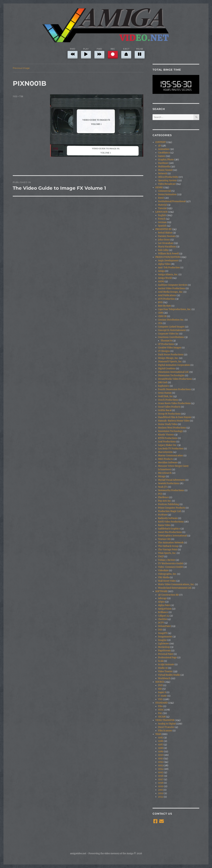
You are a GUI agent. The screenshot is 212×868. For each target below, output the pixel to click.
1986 (161, 741)
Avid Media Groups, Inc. (171, 292)
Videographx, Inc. (167, 574)
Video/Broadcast (167, 184)
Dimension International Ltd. (173, 372)
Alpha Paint (164, 605)
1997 (161, 779)
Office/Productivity (168, 177)
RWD (73, 53)
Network (163, 174)
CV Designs (164, 351)
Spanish (162, 226)
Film (160, 706)
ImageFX (163, 633)
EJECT (126, 53)
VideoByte (163, 570)
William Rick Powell (168, 254)
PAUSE (140, 53)
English (162, 215)
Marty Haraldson (167, 247)
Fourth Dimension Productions (174, 389)
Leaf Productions (167, 442)
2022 (161, 797)
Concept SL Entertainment (172, 330)
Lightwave (163, 644)
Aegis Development (168, 261)
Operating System (167, 180)
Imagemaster (165, 637)
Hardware (163, 163)
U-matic (162, 696)
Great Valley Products (169, 407)
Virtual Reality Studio (169, 675)
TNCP (161, 557)
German (162, 222)
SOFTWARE (161, 591)
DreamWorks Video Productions (175, 379)
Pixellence (163, 497)
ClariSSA (162, 619)
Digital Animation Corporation (174, 365)
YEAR (158, 734)
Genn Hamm (165, 393)
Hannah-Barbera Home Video (174, 421)
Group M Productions (169, 414)
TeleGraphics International (172, 536)
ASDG (161, 281)
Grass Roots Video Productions (174, 403)
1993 (161, 765)
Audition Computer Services (173, 285)
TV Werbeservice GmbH (171, 563)
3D (159, 146)
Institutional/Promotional (172, 201)
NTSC (161, 710)
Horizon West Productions (172, 428)
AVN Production (166, 299)
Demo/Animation (167, 194)
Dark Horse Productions (171, 355)
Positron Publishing (169, 504)
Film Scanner (165, 731)
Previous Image (21, 68)
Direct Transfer (166, 727)
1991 (160, 758)
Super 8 (162, 692)
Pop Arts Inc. (165, 501)
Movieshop (164, 647)
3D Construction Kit (168, 595)
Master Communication (171, 456)
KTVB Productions (168, 438)
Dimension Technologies (171, 375)
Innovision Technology (170, 431)
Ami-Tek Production (169, 268)
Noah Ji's (163, 487)
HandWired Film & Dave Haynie (175, 417)
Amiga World (165, 278)
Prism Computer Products (172, 508)
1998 (161, 783)
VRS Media (164, 577)
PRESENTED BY (163, 229)
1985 (161, 738)
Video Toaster (165, 671)
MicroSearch (165, 473)
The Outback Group (168, 546)
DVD (160, 685)
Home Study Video (168, 424)
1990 (161, 755)
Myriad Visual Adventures (172, 480)
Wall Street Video (167, 581)
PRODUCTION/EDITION (168, 257)
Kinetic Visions (166, 435)
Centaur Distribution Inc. (171, 320)
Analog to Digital (167, 724)
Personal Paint (166, 654)
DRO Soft (163, 382)
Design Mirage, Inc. (168, 358)
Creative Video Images (170, 348)
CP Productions (166, 344)
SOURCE (160, 682)
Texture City (164, 539)
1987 (161, 745)
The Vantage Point (168, 550)
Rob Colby (163, 250)
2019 (161, 793)
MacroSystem (165, 452)
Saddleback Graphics (169, 529)
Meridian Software (168, 463)
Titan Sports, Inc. (167, 553)
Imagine (162, 640)
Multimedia (164, 167)
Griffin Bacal (165, 410)
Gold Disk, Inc (165, 396)
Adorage (162, 598)
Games (162, 156)
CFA (160, 323)
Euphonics (164, 386)
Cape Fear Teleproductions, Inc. (175, 309)
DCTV (161, 623)
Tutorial (162, 208)
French (162, 219)
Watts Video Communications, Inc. (176, 584)
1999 (161, 786)
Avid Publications (167, 295)
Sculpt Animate (166, 664)
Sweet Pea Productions (170, 532)
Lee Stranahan (166, 243)
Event (161, 198)
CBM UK (162, 316)
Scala (161, 661)
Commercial (164, 191)
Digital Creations (167, 369)
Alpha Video (164, 264)
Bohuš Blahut (165, 233)
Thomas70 (166, 341)
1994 (161, 769)
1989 (161, 752)
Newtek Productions (169, 483)
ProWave (163, 515)
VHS (160, 699)
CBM (160, 313)
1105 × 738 (18, 96)
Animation (164, 149)
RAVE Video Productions (171, 522)
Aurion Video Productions (172, 288)
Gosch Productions (168, 400)
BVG (160, 302)
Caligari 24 (164, 616)
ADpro (161, 602)
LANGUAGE (161, 212)
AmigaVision (165, 609)
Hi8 (160, 689)
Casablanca (164, 153)
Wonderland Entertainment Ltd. (175, 588)
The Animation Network (171, 543)
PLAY (86, 53)
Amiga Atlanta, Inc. (168, 274)
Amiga (161, 271)
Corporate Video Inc (168, 334)
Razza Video (164, 525)
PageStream (164, 651)
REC (113, 53)
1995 (161, 772)
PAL (160, 713)
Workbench (164, 678)
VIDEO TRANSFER (165, 720)
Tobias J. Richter (167, 560)
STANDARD (161, 703)
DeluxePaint (164, 626)
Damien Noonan (167, 236)
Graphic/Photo (166, 160)
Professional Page (167, 658)
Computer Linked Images (171, 327)
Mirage (162, 476)
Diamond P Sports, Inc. (170, 362)
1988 (161, 748)
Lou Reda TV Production (171, 449)
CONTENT (161, 142)
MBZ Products (166, 459)
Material (162, 205)
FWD (99, 53)
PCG (160, 494)
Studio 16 (163, 668)
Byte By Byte (164, 306)
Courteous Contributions (171, 337)
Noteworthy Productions (171, 490)
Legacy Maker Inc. (168, 445)
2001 (160, 790)
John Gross (164, 240)
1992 (161, 762)
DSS (160, 630)
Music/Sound (165, 170)
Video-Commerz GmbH (171, 567)
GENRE (159, 187)
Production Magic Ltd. (170, 511)
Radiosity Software (168, 518)
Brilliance (163, 612)
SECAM (162, 717)
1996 (161, 776)
